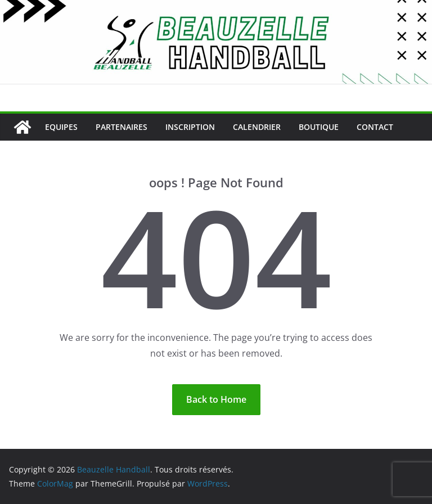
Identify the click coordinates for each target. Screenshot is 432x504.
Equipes (61, 127)
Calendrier (257, 127)
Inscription (190, 127)
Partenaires (121, 127)
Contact (375, 127)
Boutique (319, 127)
